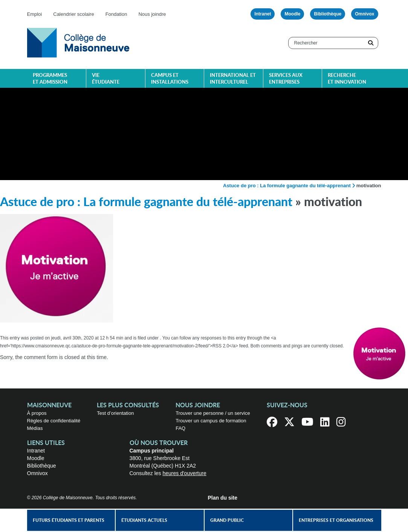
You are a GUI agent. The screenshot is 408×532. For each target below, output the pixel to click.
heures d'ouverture (184, 473)
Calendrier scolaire (73, 14)
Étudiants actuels (144, 520)
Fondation (116, 14)
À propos (37, 413)
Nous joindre (152, 14)
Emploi (35, 14)
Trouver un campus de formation (211, 421)
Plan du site (223, 498)
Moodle (292, 14)
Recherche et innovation (347, 79)
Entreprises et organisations (336, 520)
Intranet (263, 14)
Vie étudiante (106, 79)
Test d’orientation (115, 413)
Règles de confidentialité (54, 421)
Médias (35, 428)
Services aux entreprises (286, 79)
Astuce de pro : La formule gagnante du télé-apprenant (287, 186)
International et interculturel (233, 79)
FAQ (180, 428)
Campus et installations (170, 79)
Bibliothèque (328, 14)
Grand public (227, 520)
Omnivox (364, 14)
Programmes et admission (50, 79)
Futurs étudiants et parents (69, 520)
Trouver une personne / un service (213, 413)
